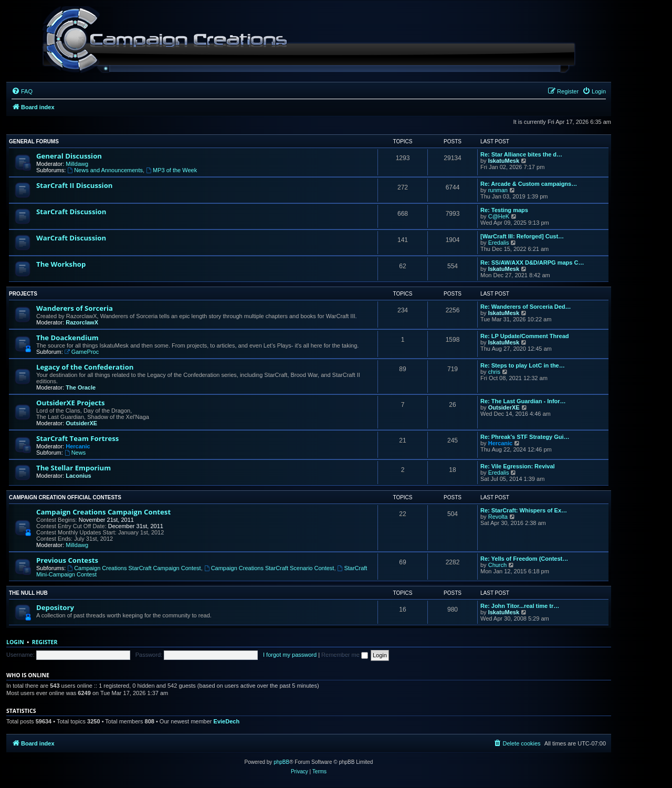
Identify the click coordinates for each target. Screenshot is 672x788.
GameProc (82, 352)
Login (15, 642)
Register (45, 642)
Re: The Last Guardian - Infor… (523, 401)
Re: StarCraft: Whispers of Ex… (524, 510)
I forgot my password (290, 655)
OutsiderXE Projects (71, 403)
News (75, 453)
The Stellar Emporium (73, 468)
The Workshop (61, 264)
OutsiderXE (81, 423)
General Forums (34, 141)
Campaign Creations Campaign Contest (103, 512)
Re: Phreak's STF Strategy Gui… (525, 437)
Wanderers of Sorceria (75, 308)
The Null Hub (28, 593)
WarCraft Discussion (71, 238)
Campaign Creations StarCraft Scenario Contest (269, 568)
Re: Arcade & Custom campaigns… (529, 184)
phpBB (281, 762)
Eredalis (499, 243)
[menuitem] (22, 91)
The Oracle (81, 387)
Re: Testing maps (504, 210)
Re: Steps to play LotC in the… (523, 365)
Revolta (498, 517)
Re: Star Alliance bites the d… (521, 154)
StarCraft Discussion (71, 212)
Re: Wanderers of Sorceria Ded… (526, 307)
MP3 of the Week (171, 170)
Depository (55, 607)
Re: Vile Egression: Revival (518, 466)
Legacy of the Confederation (85, 367)
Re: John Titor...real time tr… (520, 606)
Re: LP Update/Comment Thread (525, 336)
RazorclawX (82, 322)
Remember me (345, 655)
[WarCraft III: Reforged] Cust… (522, 236)
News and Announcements (105, 170)
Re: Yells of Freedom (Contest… (524, 559)
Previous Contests (67, 560)
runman (498, 190)
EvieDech (227, 721)
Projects (23, 294)
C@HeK (499, 216)
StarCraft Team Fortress (77, 438)
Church (497, 565)
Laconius (78, 476)
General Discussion (69, 156)
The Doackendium (67, 338)
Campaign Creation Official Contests (65, 497)
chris (494, 372)
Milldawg (77, 164)
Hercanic (78, 446)
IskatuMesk (504, 161)
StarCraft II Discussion (74, 185)
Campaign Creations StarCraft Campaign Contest (134, 568)
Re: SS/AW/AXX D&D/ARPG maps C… (532, 262)
